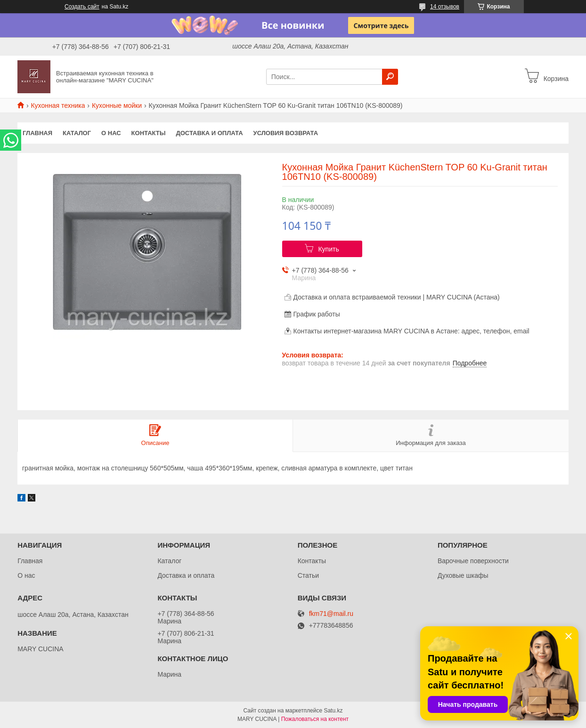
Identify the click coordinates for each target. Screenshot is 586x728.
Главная (37, 133)
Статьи (308, 575)
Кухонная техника (58, 105)
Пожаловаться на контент (315, 719)
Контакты (149, 133)
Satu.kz (333, 711)
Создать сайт (82, 7)
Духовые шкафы (463, 575)
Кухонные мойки (117, 105)
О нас (111, 133)
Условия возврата (286, 133)
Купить (328, 249)
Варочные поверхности (473, 561)
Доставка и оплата (209, 133)
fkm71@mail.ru (331, 614)
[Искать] (390, 77)
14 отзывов (445, 7)
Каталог (77, 133)
